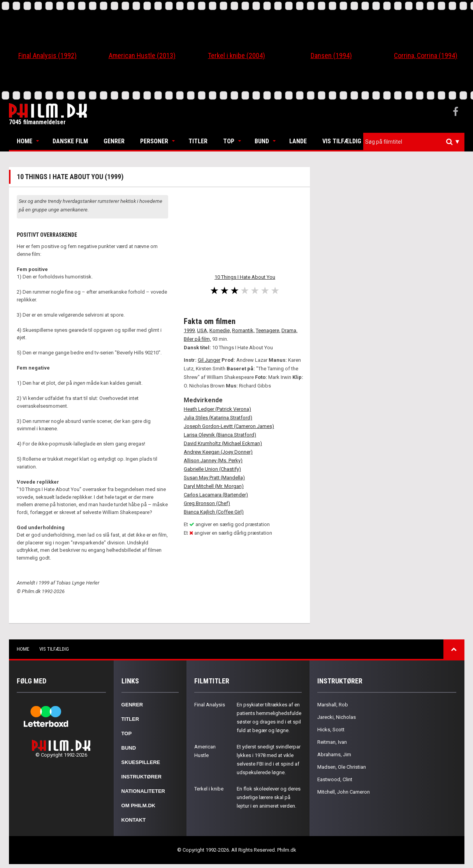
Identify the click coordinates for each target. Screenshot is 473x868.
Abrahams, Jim (334, 754)
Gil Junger (209, 360)
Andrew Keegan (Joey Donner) (218, 452)
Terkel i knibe (209, 789)
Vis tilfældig (342, 141)
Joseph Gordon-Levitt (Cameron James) (229, 426)
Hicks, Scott (331, 730)
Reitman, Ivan (332, 742)
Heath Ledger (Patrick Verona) (217, 409)
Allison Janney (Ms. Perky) (213, 460)
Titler (198, 141)
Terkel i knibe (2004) (236, 55)
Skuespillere (141, 762)
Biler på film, (197, 339)
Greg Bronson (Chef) (207, 503)
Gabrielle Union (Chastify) (212, 469)
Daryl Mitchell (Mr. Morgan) (214, 486)
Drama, (289, 330)
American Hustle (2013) (142, 55)
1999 (189, 330)
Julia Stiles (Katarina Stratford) (218, 418)
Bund (262, 141)
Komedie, (220, 330)
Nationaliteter (143, 791)
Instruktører (142, 777)
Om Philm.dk (138, 805)
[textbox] (416, 142)
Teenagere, (268, 330)
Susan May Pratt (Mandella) (214, 478)
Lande (298, 141)
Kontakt (134, 820)
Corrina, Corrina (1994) (426, 55)
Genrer (114, 141)
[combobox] (414, 142)
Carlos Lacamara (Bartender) (216, 495)
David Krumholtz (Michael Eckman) (223, 443)
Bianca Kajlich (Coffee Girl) (214, 512)
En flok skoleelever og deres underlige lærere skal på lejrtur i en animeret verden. (269, 797)
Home (25, 141)
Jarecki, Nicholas (337, 717)
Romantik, (243, 330)
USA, (203, 330)
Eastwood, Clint (335, 779)
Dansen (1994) (331, 55)
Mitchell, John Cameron (344, 792)
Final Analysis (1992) (47, 55)
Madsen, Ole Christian (342, 767)
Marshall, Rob (333, 705)
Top (229, 141)
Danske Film (70, 141)
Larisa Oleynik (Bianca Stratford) (220, 435)
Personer (154, 141)
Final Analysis (210, 705)
